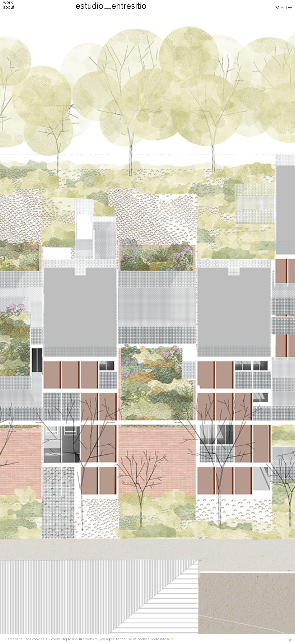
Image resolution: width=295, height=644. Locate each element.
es (283, 9)
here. (171, 639)
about (9, 8)
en (290, 9)
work (8, 4)
